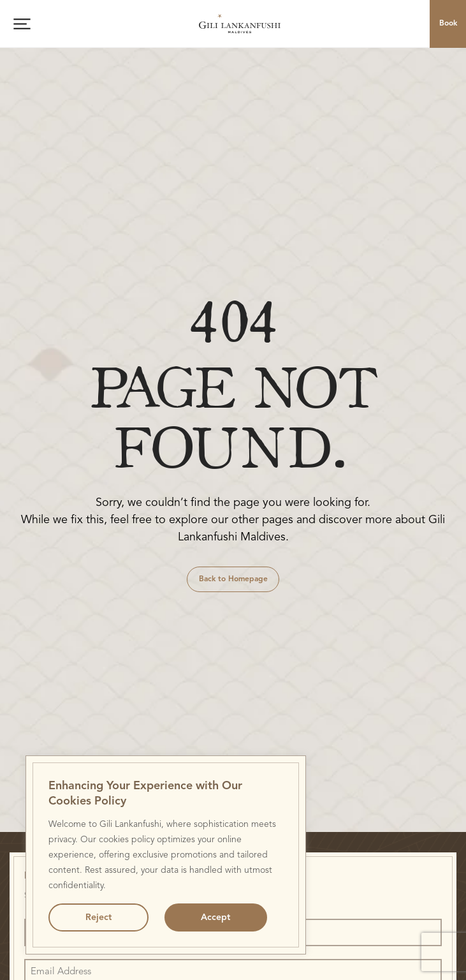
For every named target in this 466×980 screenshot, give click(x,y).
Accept (215, 917)
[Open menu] (22, 24)
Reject (98, 917)
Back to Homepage (233, 579)
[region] (166, 855)
